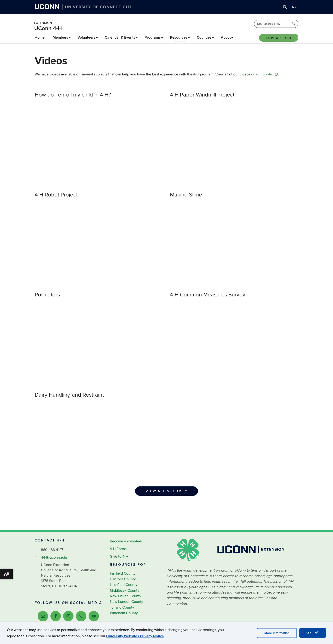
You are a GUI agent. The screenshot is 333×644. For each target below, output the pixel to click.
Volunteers (88, 37)
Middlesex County (125, 591)
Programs (154, 37)
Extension (43, 23)
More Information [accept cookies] (277, 633)
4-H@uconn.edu (54, 557)
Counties (205, 37)
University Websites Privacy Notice (135, 636)
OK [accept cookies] (313, 633)
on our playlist (265, 74)
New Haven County (126, 596)
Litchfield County (124, 585)
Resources (180, 37)
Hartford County (123, 579)
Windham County (124, 613)
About (227, 37)
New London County (126, 602)
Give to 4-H (119, 557)
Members (62, 37)
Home (40, 37)
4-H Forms (118, 549)
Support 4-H (279, 38)
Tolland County (122, 607)
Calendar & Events (121, 37)
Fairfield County (123, 573)
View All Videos (166, 491)
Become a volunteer (126, 541)
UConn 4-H (48, 28)
